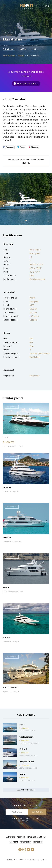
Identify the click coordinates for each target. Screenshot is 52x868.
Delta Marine (9, 49)
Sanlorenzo (23, 756)
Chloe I (23, 749)
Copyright (14, 842)
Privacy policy (25, 842)
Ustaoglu (6, 692)
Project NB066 (27, 762)
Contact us (38, 842)
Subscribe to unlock (27, 84)
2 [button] (27, 220)
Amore (6, 637)
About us (21, 837)
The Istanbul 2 (11, 687)
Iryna (22, 774)
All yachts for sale (26, 790)
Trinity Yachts (7, 446)
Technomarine (27, 737)
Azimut (22, 731)
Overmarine (24, 743)
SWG (22, 724)
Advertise (11, 837)
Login (46, 6)
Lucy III (7, 487)
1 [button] (25, 220)
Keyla (6, 587)
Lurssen (5, 492)
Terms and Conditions (36, 837)
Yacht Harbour (27, 7)
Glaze (6, 437)
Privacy (7, 537)
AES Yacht (23, 768)
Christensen (7, 542)
